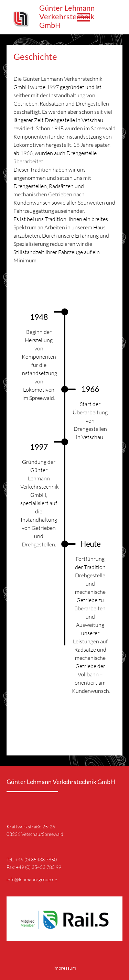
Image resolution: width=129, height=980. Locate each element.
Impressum (65, 968)
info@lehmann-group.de (32, 879)
